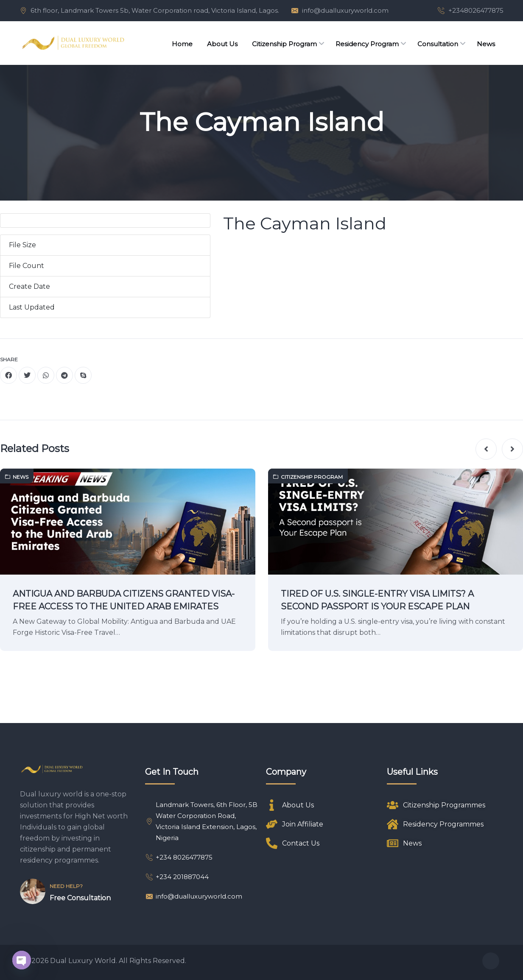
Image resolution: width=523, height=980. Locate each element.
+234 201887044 (177, 877)
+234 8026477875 (179, 857)
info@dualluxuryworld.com (345, 10)
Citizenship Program (308, 477)
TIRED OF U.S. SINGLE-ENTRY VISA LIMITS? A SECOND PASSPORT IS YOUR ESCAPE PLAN (377, 600)
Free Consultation (80, 898)
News (17, 477)
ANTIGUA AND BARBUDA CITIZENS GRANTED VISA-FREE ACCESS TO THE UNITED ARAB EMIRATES (124, 600)
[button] (486, 449)
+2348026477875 (476, 10)
